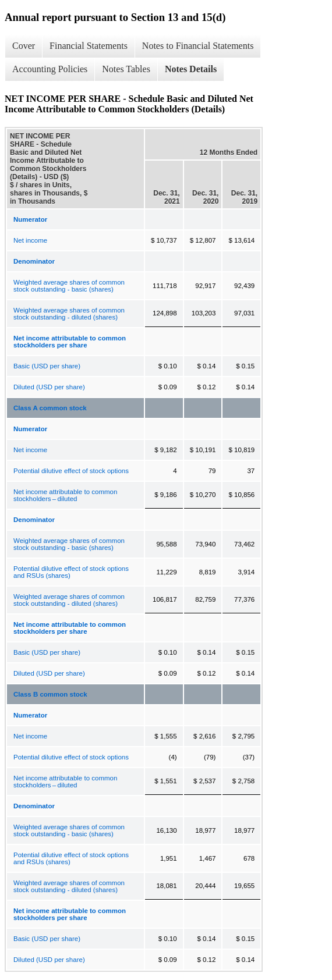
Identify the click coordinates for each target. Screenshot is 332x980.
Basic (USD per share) (47, 366)
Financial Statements (89, 46)
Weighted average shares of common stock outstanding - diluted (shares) (69, 314)
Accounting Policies (50, 69)
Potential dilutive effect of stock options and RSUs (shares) (71, 572)
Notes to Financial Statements (198, 46)
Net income (30, 240)
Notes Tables (126, 69)
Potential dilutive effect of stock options (71, 471)
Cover (24, 46)
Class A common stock (50, 408)
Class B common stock (50, 694)
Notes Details (191, 69)
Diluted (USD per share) (49, 387)
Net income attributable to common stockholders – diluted (65, 495)
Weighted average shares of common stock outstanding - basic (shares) (69, 286)
